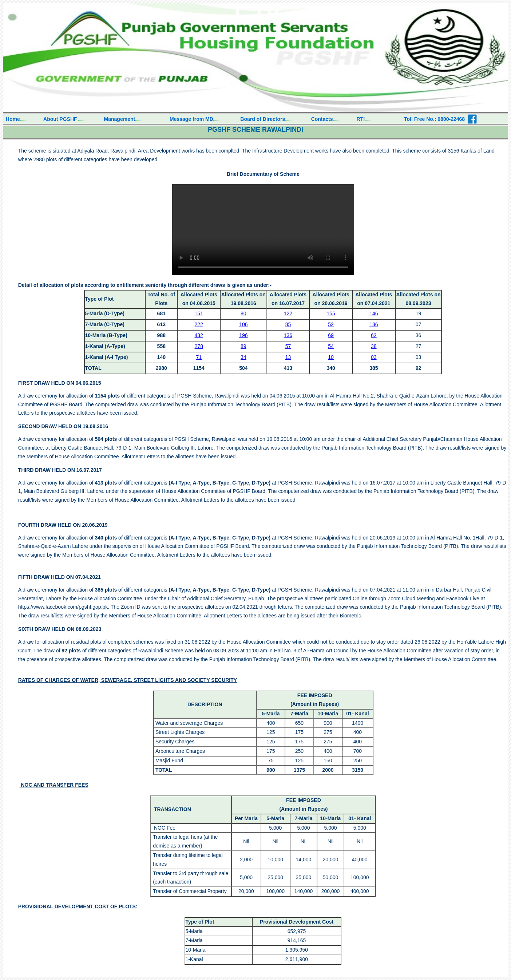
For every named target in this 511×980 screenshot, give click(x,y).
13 (288, 357)
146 (374, 313)
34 (243, 357)
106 (243, 324)
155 (331, 313)
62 (374, 335)
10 (331, 357)
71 (199, 357)
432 (199, 335)
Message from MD (191, 119)
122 (288, 313)
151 (199, 313)
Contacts (322, 119)
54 (331, 346)
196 (243, 335)
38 (374, 346)
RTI (361, 119)
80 (243, 313)
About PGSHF (61, 119)
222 (199, 324)
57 (288, 346)
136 (374, 324)
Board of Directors (263, 119)
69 (331, 335)
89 (243, 346)
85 (288, 324)
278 (199, 346)
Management (120, 119)
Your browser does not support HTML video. (263, 230)
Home (11, 119)
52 (331, 324)
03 (374, 357)
